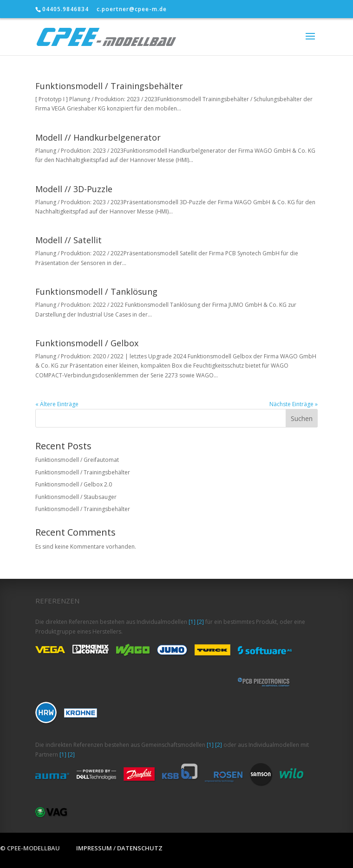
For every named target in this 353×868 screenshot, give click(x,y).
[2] (200, 622)
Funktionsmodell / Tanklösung (96, 291)
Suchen (302, 418)
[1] (192, 622)
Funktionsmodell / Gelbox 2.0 (74, 484)
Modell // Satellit (69, 240)
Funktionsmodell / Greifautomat (77, 460)
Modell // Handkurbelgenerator (98, 137)
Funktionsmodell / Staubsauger (76, 497)
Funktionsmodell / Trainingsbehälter (109, 86)
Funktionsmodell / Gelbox (87, 343)
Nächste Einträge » (294, 404)
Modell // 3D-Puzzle (74, 189)
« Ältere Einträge (57, 404)
